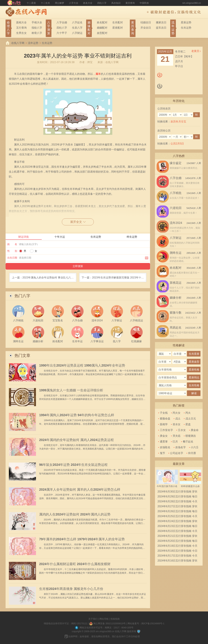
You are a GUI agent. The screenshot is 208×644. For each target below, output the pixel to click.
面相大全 (22, 22)
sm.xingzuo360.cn (192, 3)
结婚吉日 (146, 22)
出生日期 (12, 258)
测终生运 (176, 253)
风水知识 (116, 3)
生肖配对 (118, 22)
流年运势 (33, 43)
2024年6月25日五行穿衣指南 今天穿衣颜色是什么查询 (178, 517)
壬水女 (182, 430)
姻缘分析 (176, 298)
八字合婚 (62, 22)
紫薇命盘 (165, 419)
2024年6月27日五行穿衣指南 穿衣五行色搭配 (178, 507)
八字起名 (77, 22)
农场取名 (165, 447)
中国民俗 (144, 3)
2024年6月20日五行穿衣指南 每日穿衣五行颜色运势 (178, 541)
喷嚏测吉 (191, 436)
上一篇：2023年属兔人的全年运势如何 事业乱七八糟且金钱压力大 (43, 279)
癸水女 (177, 424)
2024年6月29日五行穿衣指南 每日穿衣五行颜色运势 (178, 497)
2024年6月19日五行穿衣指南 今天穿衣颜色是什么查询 (178, 546)
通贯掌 (164, 442)
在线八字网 (18, 43)
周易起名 (176, 328)
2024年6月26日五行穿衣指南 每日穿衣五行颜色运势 (178, 512)
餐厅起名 (188, 442)
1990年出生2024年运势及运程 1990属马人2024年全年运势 (82, 365)
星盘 (188, 424)
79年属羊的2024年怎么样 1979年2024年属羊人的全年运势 (82, 539)
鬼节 (163, 453)
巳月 (175, 442)
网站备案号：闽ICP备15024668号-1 (146, 623)
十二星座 (31, 3)
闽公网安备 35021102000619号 (110, 623)
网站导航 (104, 619)
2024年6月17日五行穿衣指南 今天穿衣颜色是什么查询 (178, 556)
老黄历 (195, 51)
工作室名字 (166, 430)
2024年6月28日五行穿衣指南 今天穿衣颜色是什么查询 (178, 502)
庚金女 (164, 436)
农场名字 (181, 447)
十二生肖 (45, 3)
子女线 (164, 413)
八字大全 (74, 3)
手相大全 (37, 22)
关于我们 (93, 619)
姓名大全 (88, 3)
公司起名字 (177, 453)
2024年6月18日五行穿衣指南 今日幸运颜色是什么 (178, 551)
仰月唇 (192, 453)
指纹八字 (37, 28)
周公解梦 (60, 3)
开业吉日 (146, 28)
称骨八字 (37, 33)
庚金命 (195, 430)
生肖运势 (186, 28)
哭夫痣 (177, 436)
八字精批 (176, 193)
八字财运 (77, 33)
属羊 (98, 74)
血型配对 (102, 33)
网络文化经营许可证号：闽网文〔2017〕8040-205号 (106, 628)
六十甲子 (62, 33)
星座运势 (186, 22)
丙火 (188, 413)
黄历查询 (130, 3)
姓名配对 (102, 22)
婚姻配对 (102, 28)
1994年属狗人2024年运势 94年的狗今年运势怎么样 (77, 415)
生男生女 (22, 33)
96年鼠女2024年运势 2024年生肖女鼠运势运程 (73, 465)
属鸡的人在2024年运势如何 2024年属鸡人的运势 (75, 514)
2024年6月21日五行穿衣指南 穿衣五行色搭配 (178, 537)
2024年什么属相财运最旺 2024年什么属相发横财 (75, 564)
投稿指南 (115, 619)
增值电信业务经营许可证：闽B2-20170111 (66, 623)
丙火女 (177, 413)
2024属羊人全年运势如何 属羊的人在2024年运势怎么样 (80, 489)
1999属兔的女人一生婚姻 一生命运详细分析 (71, 390)
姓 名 (12, 244)
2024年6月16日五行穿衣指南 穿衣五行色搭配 (178, 561)
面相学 (164, 424)
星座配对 (118, 28)
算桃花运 (176, 283)
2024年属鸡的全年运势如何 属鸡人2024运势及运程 (77, 440)
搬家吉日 (161, 22)
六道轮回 (176, 208)
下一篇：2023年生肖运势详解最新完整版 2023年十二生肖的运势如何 (113, 279)
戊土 (178, 419)
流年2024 (176, 223)
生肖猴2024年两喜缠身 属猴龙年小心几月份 (71, 589)
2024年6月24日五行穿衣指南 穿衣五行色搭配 (178, 522)
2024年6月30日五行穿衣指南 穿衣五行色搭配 (178, 492)
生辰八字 (77, 28)
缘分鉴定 (176, 163)
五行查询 (22, 28)
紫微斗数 (176, 313)
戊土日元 (191, 419)
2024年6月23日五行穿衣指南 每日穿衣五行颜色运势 (178, 527)
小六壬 (195, 447)
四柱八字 (102, 3)
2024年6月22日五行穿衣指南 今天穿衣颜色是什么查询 (178, 532)
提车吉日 (161, 28)
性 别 (12, 251)
